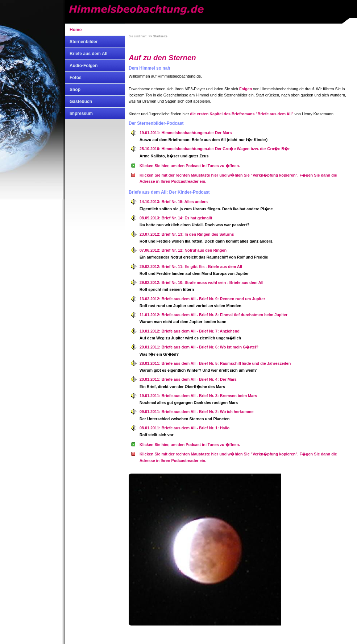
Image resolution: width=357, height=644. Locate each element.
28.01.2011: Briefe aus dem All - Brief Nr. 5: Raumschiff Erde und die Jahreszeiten (215, 363)
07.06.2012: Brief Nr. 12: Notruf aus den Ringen (183, 250)
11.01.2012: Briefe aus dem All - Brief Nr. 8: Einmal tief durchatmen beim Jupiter (213, 315)
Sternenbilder (84, 42)
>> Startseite (158, 36)
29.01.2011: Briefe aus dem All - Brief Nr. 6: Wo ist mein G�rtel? (199, 347)
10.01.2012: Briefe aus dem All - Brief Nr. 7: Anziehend (190, 331)
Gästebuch (81, 102)
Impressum (81, 113)
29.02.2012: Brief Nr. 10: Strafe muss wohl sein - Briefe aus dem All (202, 282)
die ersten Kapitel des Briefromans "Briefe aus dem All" (242, 114)
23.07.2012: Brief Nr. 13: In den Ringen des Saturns (187, 234)
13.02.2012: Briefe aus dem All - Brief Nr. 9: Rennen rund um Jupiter (202, 299)
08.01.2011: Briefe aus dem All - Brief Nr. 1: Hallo (184, 428)
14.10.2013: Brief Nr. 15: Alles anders (174, 202)
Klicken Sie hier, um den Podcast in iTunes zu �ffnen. (190, 166)
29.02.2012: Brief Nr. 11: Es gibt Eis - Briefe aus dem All (191, 267)
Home (76, 30)
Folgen (246, 89)
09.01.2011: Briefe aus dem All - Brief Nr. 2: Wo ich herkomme (196, 412)
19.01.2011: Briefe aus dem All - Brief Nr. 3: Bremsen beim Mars (198, 396)
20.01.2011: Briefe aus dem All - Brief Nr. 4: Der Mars (188, 379)
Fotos (76, 78)
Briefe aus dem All (88, 54)
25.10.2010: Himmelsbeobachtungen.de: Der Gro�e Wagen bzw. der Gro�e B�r (215, 149)
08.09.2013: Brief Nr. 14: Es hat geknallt (176, 218)
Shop (75, 90)
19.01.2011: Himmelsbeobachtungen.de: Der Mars (186, 133)
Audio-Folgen (84, 66)
